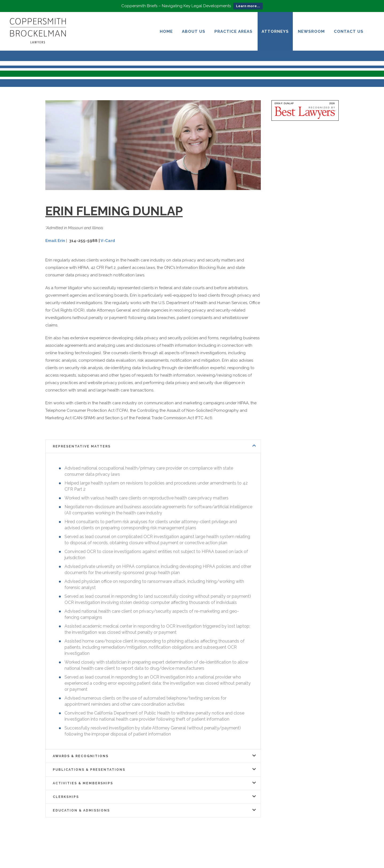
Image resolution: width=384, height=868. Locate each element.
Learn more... (248, 6)
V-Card (108, 241)
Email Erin (55, 241)
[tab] (153, 446)
